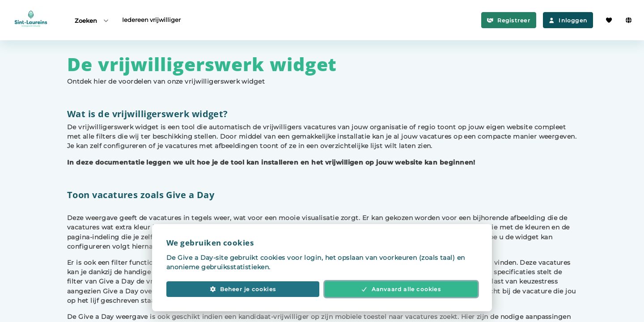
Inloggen (568, 20)
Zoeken (92, 20)
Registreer (509, 20)
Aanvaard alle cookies (401, 289)
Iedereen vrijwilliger (151, 20)
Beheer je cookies (243, 289)
